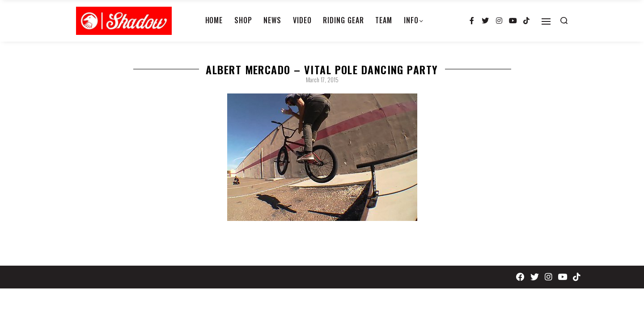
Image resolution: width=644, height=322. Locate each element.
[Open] (546, 21)
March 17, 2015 (322, 80)
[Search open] (564, 21)
